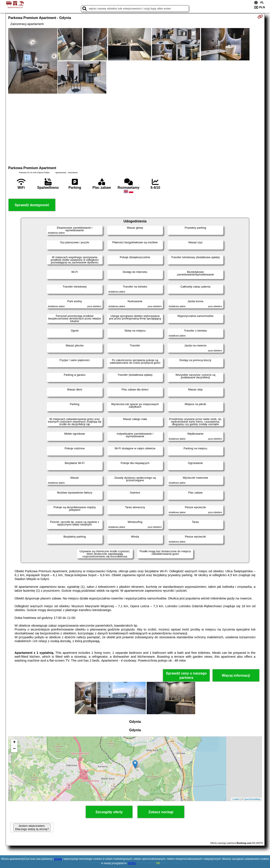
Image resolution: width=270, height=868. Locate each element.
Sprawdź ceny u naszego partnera (186, 675)
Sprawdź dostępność (32, 205)
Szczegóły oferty (109, 812)
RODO (132, 863)
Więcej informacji (236, 675)
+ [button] (14, 742)
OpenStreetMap (252, 799)
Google (58, 859)
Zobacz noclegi (161, 812)
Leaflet (236, 799)
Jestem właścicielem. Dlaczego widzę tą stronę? (32, 827)
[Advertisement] (135, 129)
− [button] (14, 749)
